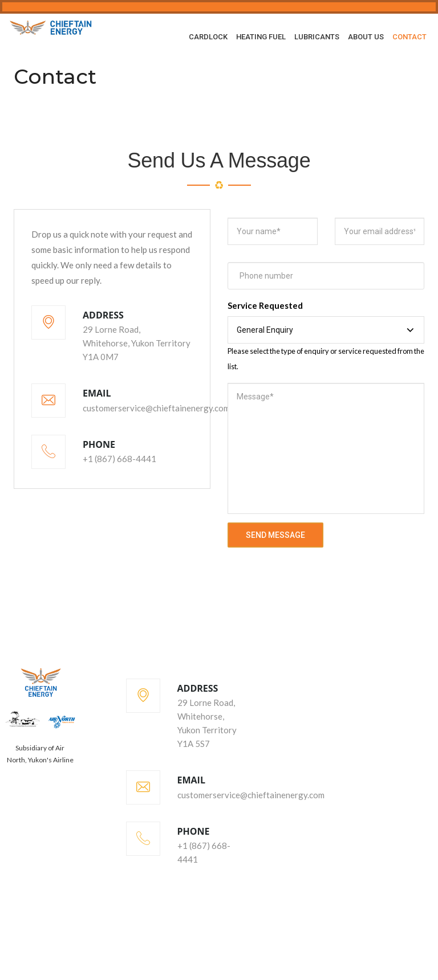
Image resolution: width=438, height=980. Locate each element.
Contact (409, 37)
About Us (366, 37)
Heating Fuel (261, 37)
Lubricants (317, 37)
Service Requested (265, 305)
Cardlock (208, 37)
